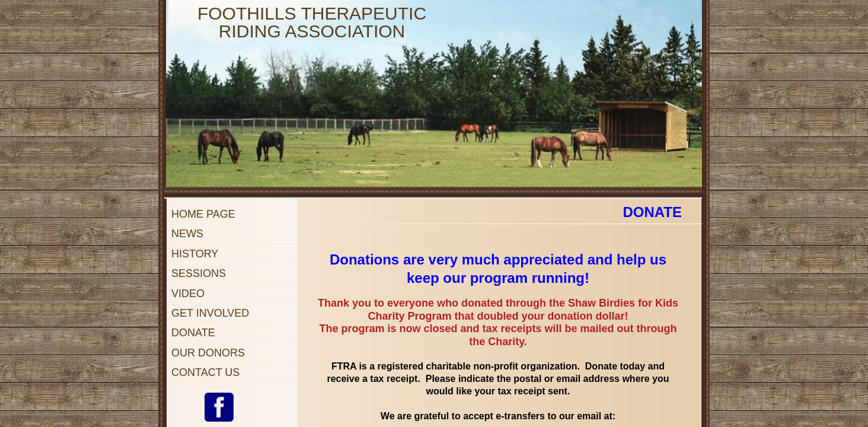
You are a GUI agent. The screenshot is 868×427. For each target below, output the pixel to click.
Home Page (203, 214)
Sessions (199, 273)
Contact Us (205, 372)
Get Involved (210, 313)
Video (188, 294)
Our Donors (208, 353)
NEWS (187, 234)
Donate (193, 333)
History (195, 254)
